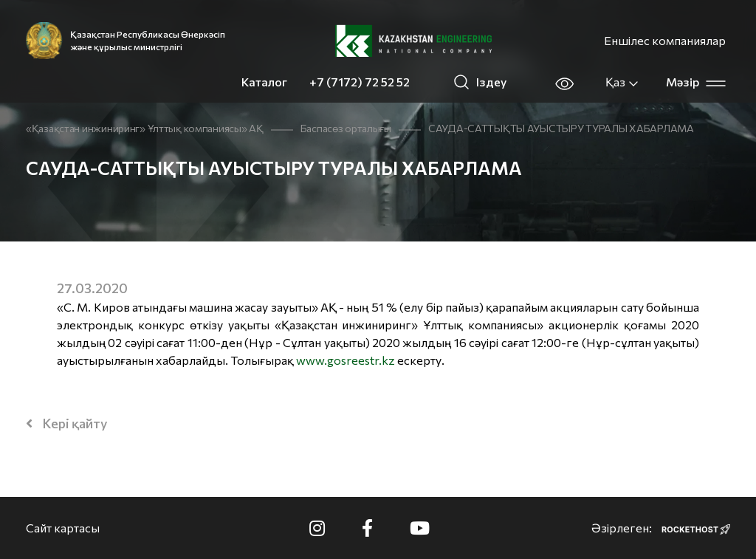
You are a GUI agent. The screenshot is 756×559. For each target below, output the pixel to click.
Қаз (622, 82)
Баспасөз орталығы (346, 128)
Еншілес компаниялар (665, 40)
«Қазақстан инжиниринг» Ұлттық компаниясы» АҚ (145, 128)
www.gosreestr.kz (346, 360)
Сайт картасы (63, 528)
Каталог (264, 82)
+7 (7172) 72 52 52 (360, 82)
